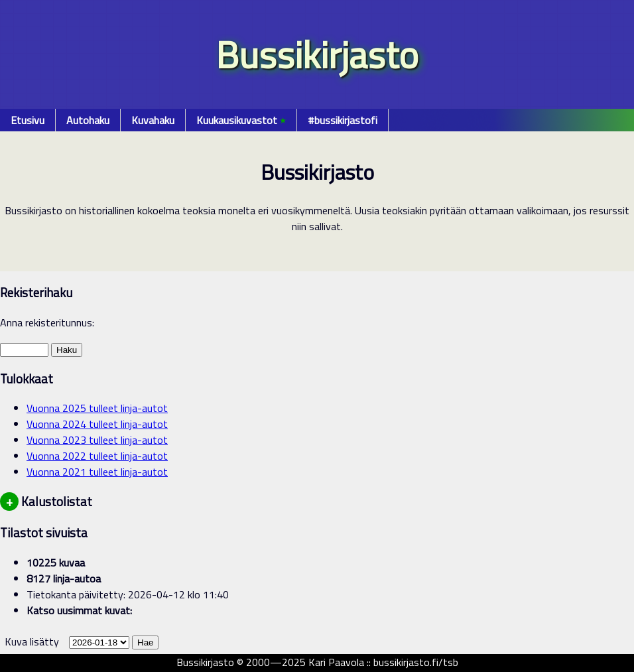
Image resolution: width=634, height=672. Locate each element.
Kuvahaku (153, 120)
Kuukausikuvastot (241, 120)
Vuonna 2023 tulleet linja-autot (97, 440)
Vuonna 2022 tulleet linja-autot (97, 456)
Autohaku (88, 120)
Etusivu (28, 120)
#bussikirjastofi (343, 120)
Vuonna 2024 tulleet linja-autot (97, 424)
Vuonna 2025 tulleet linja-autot (97, 408)
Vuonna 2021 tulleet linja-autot (97, 472)
